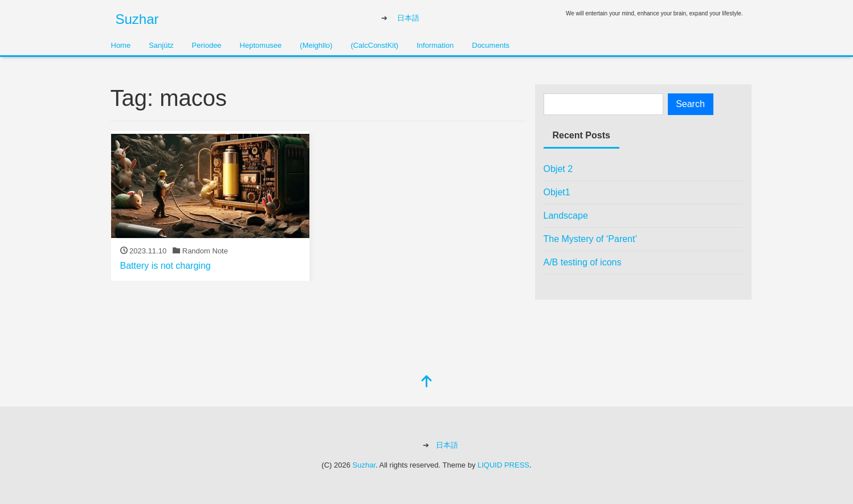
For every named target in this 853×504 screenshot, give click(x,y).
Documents (491, 45)
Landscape (566, 216)
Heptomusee (261, 45)
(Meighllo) (316, 45)
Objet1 (557, 192)
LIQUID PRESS (503, 465)
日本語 (408, 18)
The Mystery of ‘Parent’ (591, 239)
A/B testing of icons (583, 262)
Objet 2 (558, 169)
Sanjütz (161, 45)
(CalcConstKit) (374, 45)
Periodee (207, 45)
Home (121, 45)
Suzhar (137, 19)
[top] (427, 382)
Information (435, 45)
